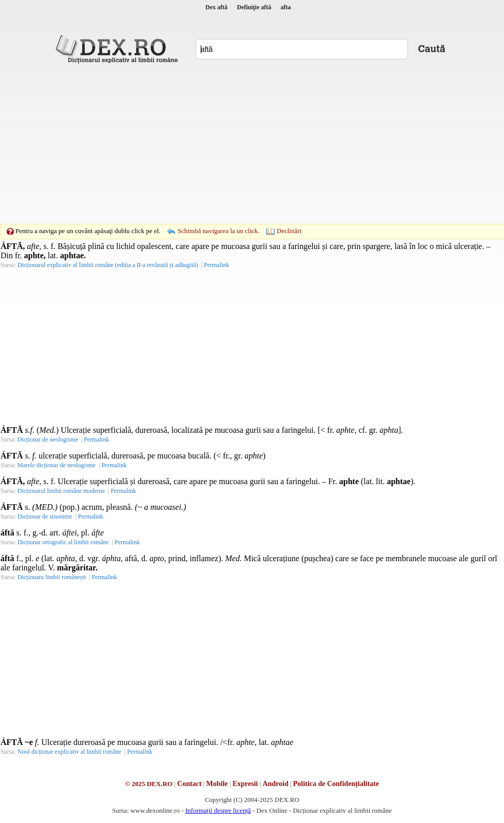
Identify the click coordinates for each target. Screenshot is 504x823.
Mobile (217, 784)
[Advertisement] (236, 144)
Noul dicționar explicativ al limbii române (69, 752)
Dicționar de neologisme (48, 439)
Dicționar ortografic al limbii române (63, 542)
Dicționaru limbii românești (52, 577)
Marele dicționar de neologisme (56, 465)
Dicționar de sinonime (45, 516)
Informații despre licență (218, 810)
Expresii (245, 784)
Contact (189, 784)
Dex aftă (216, 7)
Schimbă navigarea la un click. (219, 231)
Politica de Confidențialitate (336, 784)
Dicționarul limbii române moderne (61, 491)
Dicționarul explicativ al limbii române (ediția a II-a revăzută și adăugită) (108, 265)
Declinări (289, 231)
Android (276, 784)
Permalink (216, 265)
